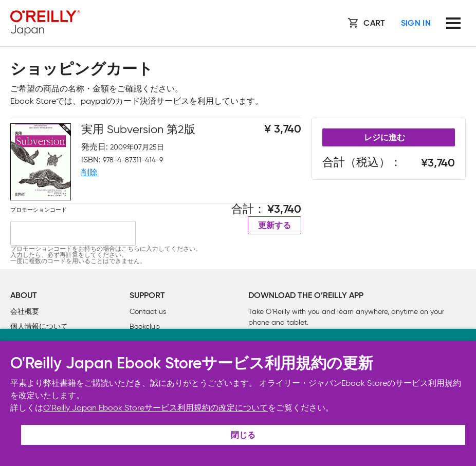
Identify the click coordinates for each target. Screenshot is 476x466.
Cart (374, 24)
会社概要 (25, 312)
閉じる (243, 436)
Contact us (148, 312)
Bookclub (145, 327)
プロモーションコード (39, 210)
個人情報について (39, 327)
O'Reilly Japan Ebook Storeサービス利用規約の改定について (155, 408)
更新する (274, 226)
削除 (89, 172)
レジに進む (385, 138)
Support (147, 296)
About (24, 296)
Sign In (416, 24)
